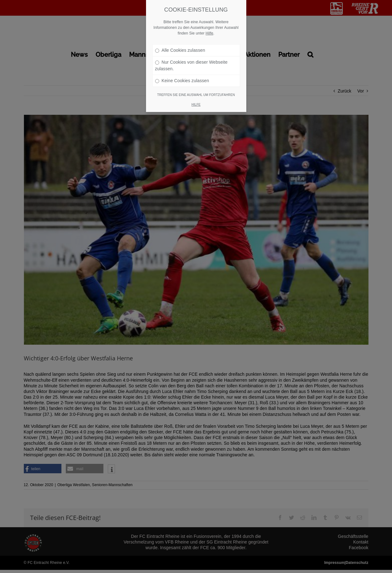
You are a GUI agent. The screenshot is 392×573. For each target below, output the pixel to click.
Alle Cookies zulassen (180, 50)
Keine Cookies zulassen (182, 81)
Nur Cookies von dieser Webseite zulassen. (191, 65)
